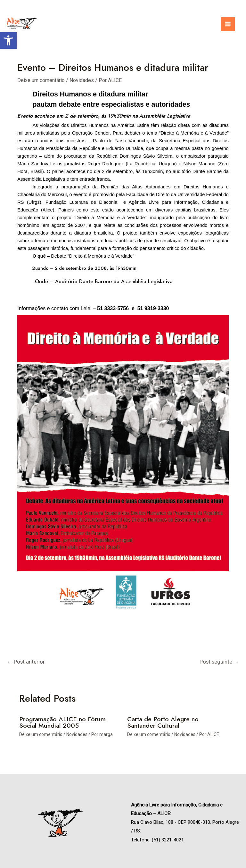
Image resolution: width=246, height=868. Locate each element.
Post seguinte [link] (219, 662)
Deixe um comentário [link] (41, 80)
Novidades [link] (82, 80)
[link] (8, 40)
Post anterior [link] (26, 662)
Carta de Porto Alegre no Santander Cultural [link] (163, 723)
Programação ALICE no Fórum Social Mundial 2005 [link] (63, 723)
